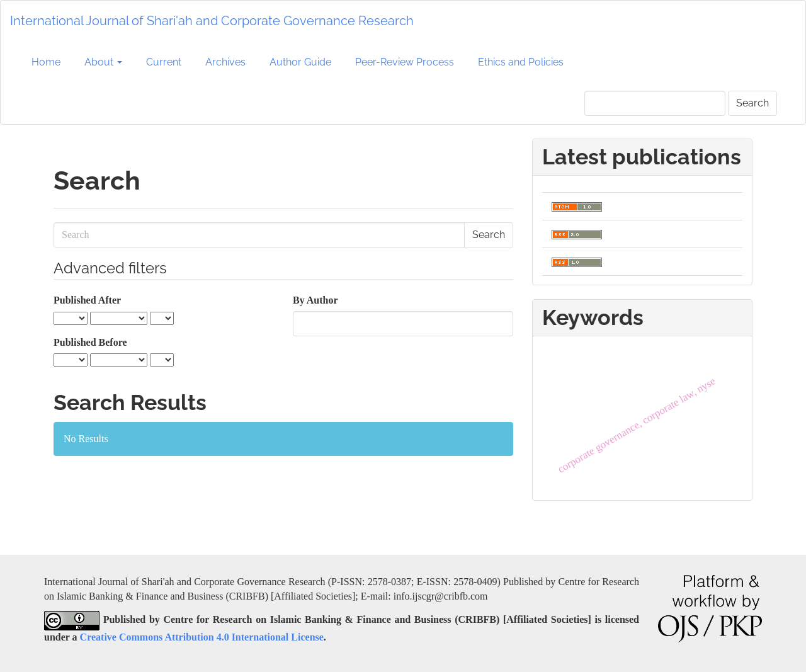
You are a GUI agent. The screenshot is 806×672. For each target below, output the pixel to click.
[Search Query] (655, 103)
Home (46, 62)
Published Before (90, 342)
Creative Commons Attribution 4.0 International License (202, 637)
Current (164, 62)
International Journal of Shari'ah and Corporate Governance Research (212, 21)
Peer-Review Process (405, 62)
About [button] (103, 62)
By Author (315, 300)
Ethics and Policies (521, 62)
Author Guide (300, 62)
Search (752, 103)
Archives (225, 62)
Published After (87, 300)
